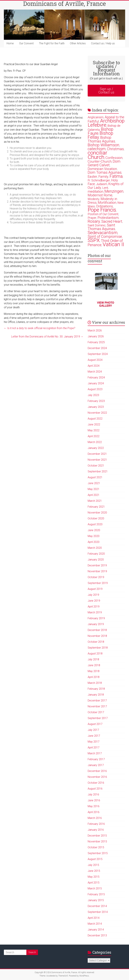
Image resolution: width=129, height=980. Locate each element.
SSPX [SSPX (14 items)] (94, 240)
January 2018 (96, 695)
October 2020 (96, 518)
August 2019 (95, 589)
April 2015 (94, 883)
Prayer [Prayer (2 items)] (92, 218)
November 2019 (97, 571)
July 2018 (93, 659)
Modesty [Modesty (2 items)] (94, 199)
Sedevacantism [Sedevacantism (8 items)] (103, 233)
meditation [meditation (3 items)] (95, 191)
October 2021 (96, 466)
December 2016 (97, 771)
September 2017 (98, 718)
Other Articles (78, 43)
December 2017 (97, 701)
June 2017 (94, 736)
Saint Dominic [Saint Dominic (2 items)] (97, 225)
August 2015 (95, 859)
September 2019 (98, 583)
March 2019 (95, 612)
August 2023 (95, 389)
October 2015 (96, 847)
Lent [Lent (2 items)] (105, 188)
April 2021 (94, 495)
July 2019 (93, 595)
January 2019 (96, 624)
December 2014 (97, 906)
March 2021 (95, 501)
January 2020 (96, 560)
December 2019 (97, 565)
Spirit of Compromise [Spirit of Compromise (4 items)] (105, 237)
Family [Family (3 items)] (103, 177)
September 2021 (98, 471)
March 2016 (95, 818)
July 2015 (93, 865)
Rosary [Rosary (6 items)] (94, 221)
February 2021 (96, 507)
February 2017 (96, 759)
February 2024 (96, 377)
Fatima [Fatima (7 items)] (116, 176)
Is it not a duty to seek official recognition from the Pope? (40, 328)
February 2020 (96, 554)
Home (10, 43)
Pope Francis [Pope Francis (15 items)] (102, 210)
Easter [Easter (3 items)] (92, 177)
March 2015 (95, 888)
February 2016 (96, 824)
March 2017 (95, 753)
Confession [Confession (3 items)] (114, 158)
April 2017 (94, 748)
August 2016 (95, 789)
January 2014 (96, 930)
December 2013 (97, 935)
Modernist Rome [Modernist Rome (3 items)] (100, 195)
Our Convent (26, 43)
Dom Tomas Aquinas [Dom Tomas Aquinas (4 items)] (105, 172)
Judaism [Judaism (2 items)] (102, 184)
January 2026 (96, 336)
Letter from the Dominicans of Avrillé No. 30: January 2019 (47, 337)
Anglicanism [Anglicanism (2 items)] (96, 117)
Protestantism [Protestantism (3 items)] (108, 218)
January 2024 (96, 383)
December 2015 (97, 836)
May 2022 (94, 430)
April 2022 (94, 436)
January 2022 (96, 448)
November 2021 (97, 460)
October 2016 (96, 783)
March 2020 (95, 548)
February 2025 (96, 342)
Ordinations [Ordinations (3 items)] (104, 206)
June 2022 (94, 424)
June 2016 (94, 800)
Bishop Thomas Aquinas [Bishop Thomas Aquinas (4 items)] (101, 139)
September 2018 (98, 648)
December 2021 (97, 454)
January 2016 (96, 830)
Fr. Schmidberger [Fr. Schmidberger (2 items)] (99, 180)
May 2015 (94, 877)
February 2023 (96, 401)
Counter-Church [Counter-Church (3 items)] (100, 161)
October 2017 (96, 712)
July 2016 (93, 794)
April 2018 (94, 677)
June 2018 (94, 665)
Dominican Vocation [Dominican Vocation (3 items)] (102, 169)
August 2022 (95, 419)
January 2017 (96, 765)
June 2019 (94, 601)
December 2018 (97, 630)
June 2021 (94, 483)
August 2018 (95, 654)
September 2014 (98, 912)
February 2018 (96, 689)
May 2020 (94, 536)
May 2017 (94, 742)
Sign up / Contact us (106, 91)
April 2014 (94, 918)
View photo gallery (105, 304)
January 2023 (96, 407)
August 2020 (95, 524)
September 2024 (98, 354)
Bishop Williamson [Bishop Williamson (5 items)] (103, 145)
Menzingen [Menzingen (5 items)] (114, 191)
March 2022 (95, 442)
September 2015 (98, 853)
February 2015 (96, 894)
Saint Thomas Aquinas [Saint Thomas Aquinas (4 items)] (101, 227)
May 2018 (94, 671)
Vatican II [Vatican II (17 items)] (113, 244)
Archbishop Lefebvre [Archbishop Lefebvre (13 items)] (106, 123)
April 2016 (94, 812)
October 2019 (96, 577)
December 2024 (97, 348)
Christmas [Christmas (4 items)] (115, 149)
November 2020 (97, 513)
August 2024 (95, 360)
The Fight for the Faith (52, 43)
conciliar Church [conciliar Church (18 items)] (98, 155)
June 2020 (94, 530)
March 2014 (95, 924)
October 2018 (96, 642)
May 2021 (94, 489)
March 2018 (95, 683)
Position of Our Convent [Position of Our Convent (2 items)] (103, 214)
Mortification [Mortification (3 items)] (107, 203)
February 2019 (96, 618)
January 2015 (96, 900)
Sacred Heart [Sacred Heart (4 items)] (112, 221)
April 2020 (94, 542)
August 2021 (95, 477)
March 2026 (95, 330)
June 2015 (94, 871)
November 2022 (97, 413)
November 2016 (97, 777)
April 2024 (94, 366)
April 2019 (94, 607)
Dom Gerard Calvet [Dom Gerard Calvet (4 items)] (104, 163)
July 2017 (93, 730)
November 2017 (97, 706)
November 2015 (97, 841)
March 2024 (95, 372)
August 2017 (95, 724)
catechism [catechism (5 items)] (97, 149)
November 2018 (97, 636)
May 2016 (94, 806)
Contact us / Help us (103, 43)
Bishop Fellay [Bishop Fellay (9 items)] (100, 135)
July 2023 (93, 395)
